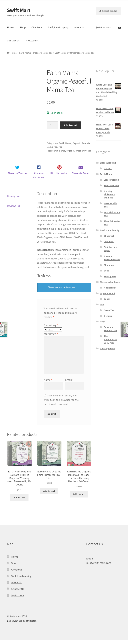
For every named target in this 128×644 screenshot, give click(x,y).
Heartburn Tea (111, 185)
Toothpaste (110, 276)
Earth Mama (25, 53)
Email (69, 384)
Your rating (51, 329)
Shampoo (109, 265)
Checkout (37, 27)
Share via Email (81, 177)
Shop (23, 27)
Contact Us (13, 40)
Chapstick (109, 236)
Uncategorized (108, 348)
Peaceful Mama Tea (43, 53)
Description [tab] (14, 200)
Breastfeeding (111, 180)
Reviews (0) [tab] (13, 210)
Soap (106, 271)
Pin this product (59, 177)
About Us (79, 27)
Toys (102, 322)
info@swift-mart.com (99, 567)
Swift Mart (19, 10)
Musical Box (110, 288)
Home (10, 27)
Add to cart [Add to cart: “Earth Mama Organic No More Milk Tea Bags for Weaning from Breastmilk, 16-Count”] (19, 502)
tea (89, 151)
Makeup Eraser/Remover (112, 258)
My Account (32, 40)
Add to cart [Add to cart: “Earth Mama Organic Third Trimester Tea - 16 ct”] (49, 495)
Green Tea (109, 310)
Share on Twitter (17, 177)
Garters (108, 168)
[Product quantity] (52, 125)
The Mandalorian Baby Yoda (110, 339)
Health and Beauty (110, 230)
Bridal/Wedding (108, 163)
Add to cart (71, 125)
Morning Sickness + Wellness (109, 194)
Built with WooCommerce (22, 625)
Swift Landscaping (58, 27)
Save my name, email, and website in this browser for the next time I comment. (61, 404)
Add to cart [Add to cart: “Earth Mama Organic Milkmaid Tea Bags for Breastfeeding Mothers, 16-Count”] (79, 498)
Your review (51, 338)
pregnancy (81, 151)
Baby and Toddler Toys (111, 329)
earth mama (59, 151)
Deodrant (109, 241)
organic (70, 151)
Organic (77, 143)
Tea (60, 147)
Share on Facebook (39, 180)
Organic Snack (108, 293)
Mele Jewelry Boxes (110, 282)
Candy (107, 299)
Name (48, 384)
